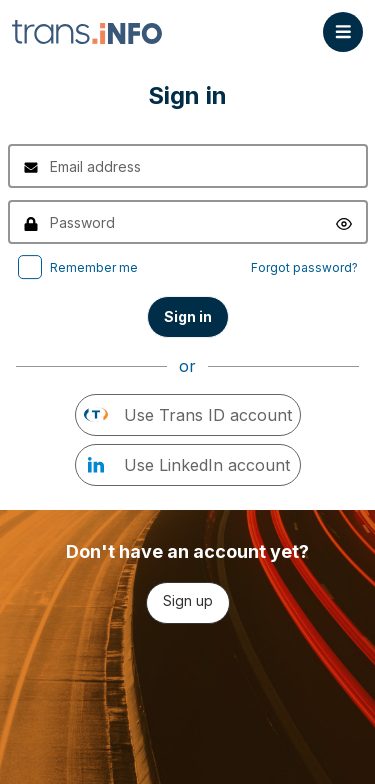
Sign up (188, 600)
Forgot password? (304, 267)
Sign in (188, 316)
